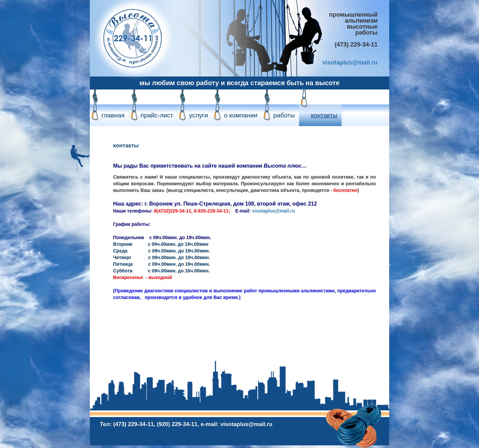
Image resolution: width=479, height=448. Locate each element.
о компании (241, 115)
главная (113, 115)
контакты (324, 115)
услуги (198, 115)
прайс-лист (157, 115)
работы (284, 115)
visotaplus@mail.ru (350, 63)
